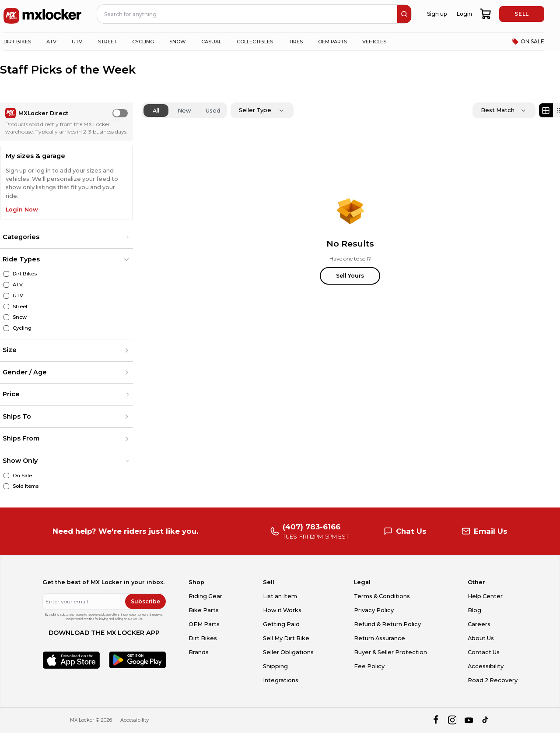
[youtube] (469, 720)
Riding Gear (205, 596)
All (156, 111)
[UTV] (6, 296)
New (184, 111)
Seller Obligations (288, 652)
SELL (521, 14)
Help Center (485, 596)
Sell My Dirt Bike (286, 638)
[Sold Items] (6, 486)
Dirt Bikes (203, 638)
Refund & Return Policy (387, 624)
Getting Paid (281, 624)
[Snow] (6, 317)
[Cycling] (6, 328)
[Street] (6, 307)
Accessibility (486, 666)
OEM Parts (204, 624)
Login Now (22, 210)
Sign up (437, 14)
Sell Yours (350, 276)
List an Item (280, 596)
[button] (66, 237)
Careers (479, 624)
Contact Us (484, 652)
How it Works (282, 610)
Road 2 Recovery (493, 680)
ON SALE (528, 42)
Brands (199, 652)
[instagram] (452, 720)
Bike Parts (204, 610)
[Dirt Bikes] (6, 274)
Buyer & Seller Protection (390, 652)
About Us (481, 638)
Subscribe (145, 601)
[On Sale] (6, 476)
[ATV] (6, 285)
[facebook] (436, 720)
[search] (404, 14)
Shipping (275, 666)
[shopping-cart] (486, 14)
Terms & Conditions (382, 596)
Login (464, 14)
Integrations (281, 680)
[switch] (120, 113)
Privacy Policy (374, 610)
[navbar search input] (248, 14)
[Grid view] (546, 110)
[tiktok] (486, 720)
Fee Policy (369, 666)
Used (213, 111)
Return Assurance (380, 638)
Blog (474, 610)
